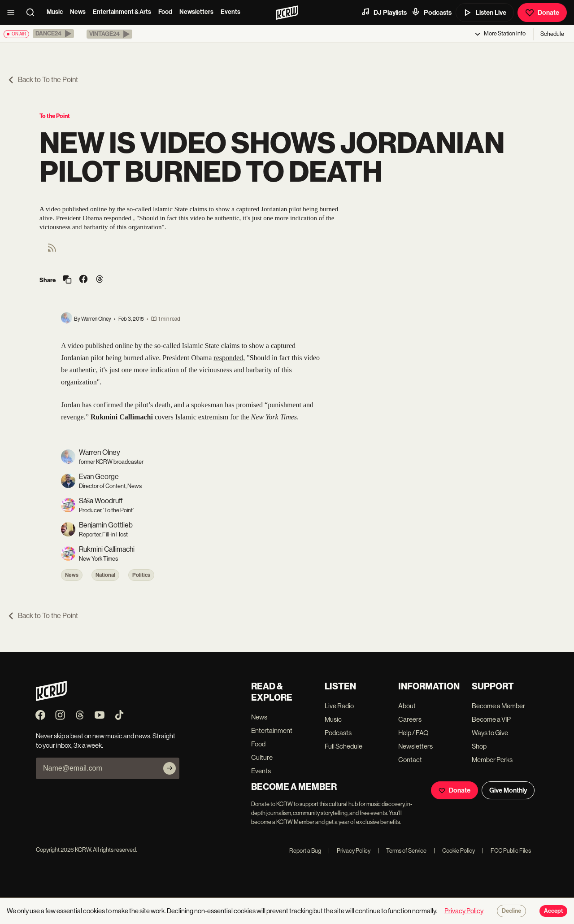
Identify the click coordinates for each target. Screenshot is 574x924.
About (407, 706)
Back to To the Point (43, 80)
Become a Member (498, 706)
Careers (410, 719)
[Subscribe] (170, 768)
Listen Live (485, 13)
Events (230, 12)
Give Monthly (508, 790)
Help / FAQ (413, 733)
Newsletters (196, 12)
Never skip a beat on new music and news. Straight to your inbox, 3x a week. (106, 741)
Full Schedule (344, 746)
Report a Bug (305, 851)
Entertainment (272, 730)
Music (55, 12)
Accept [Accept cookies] (553, 911)
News (78, 12)
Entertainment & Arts (122, 12)
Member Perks (492, 760)
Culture (262, 757)
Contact (410, 760)
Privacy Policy (349, 851)
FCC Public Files (507, 851)
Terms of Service (402, 851)
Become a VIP (491, 719)
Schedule (552, 34)
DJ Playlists (384, 12)
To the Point (55, 116)
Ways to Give (490, 733)
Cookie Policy (454, 851)
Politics (141, 575)
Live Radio (339, 706)
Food (165, 12)
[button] (53, 34)
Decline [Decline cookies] (511, 911)
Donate (542, 13)
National (105, 575)
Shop (479, 746)
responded (228, 358)
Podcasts (431, 12)
